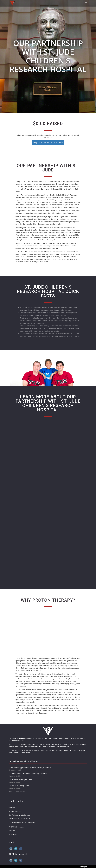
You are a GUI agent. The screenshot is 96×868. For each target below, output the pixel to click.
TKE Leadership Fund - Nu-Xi (19, 819)
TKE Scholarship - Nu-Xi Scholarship (22, 823)
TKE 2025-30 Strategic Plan (19, 786)
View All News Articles (17, 792)
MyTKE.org (13, 835)
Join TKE (12, 807)
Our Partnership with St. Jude (19, 815)
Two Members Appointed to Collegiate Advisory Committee (30, 768)
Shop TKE (12, 831)
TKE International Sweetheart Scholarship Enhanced (28, 774)
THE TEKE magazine (16, 827)
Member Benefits (15, 811)
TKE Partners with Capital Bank (20, 780)
